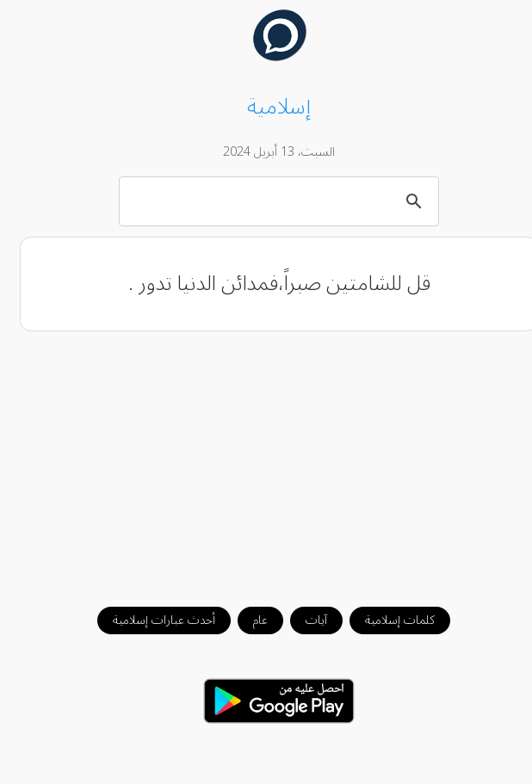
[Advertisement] (266, 460)
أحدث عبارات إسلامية (151, 620)
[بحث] (269, 201)
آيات (303, 620)
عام (247, 620)
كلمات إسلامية (387, 620)
